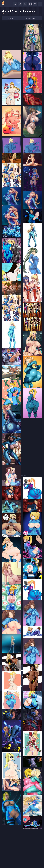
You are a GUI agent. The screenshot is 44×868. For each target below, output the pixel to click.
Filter (11, 18)
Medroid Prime (31, 18)
